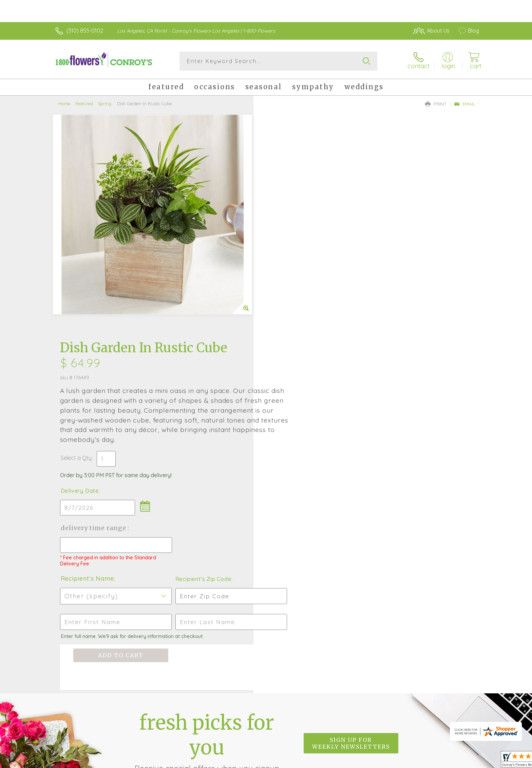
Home (64, 104)
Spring (105, 104)
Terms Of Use (330, 761)
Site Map (461, 761)
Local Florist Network (419, 761)
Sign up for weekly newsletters (351, 517)
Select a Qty (282, 231)
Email (465, 104)
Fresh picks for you (207, 521)
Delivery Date (286, 264)
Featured (84, 104)
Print (436, 104)
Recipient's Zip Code (401, 353)
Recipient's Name (293, 352)
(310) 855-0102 (85, 31)
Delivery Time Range (300, 302)
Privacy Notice (370, 761)
